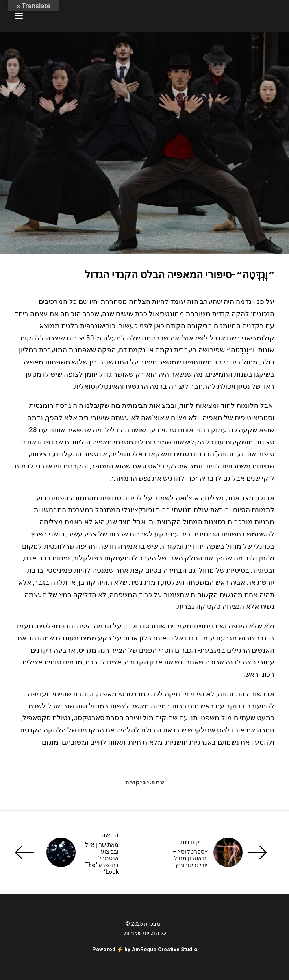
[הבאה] (67, 852)
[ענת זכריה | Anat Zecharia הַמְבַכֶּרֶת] (234, 16)
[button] (19, 16)
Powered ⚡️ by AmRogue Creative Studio (145, 949)
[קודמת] (222, 852)
